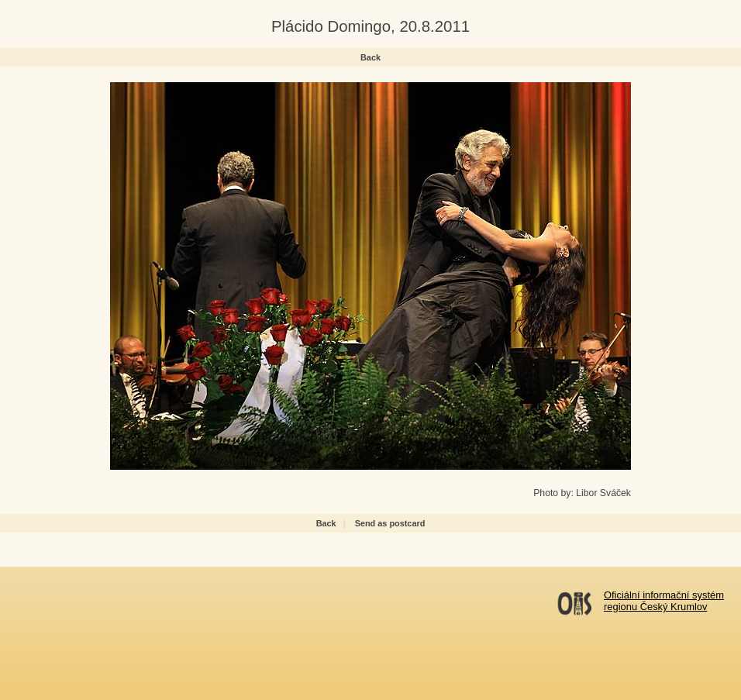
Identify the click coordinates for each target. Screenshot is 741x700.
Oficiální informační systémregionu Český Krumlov (664, 601)
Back (370, 57)
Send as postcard (390, 523)
